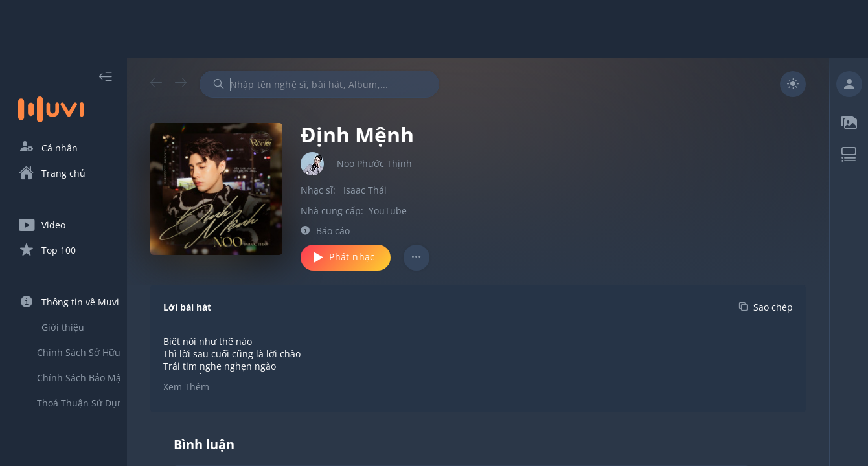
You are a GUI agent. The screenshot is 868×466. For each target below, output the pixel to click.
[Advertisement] (434, 29)
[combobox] (343, 84)
